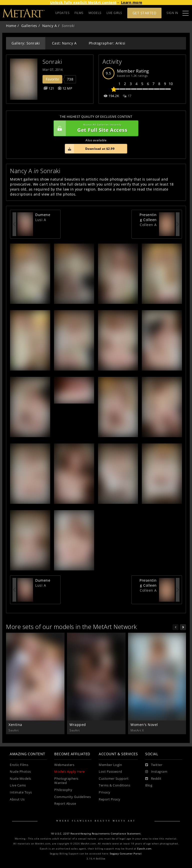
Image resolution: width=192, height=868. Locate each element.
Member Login (110, 765)
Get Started (144, 13)
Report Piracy (110, 799)
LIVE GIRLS (114, 13)
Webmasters (64, 765)
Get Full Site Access (95, 128)
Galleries (29, 26)
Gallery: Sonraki (26, 43)
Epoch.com (144, 849)
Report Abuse (65, 804)
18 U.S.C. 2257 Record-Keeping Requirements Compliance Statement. (96, 834)
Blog (149, 785)
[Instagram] (156, 772)
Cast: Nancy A (64, 43)
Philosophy (63, 790)
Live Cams (18, 785)
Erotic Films (19, 765)
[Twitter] (154, 765)
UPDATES (62, 13)
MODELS (95, 13)
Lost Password (110, 772)
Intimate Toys (21, 792)
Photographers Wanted (66, 781)
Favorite (52, 79)
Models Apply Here (69, 772)
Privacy (105, 792)
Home (11, 26)
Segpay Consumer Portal (126, 854)
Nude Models (20, 779)
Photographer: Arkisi (107, 43)
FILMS (79, 13)
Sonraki (52, 62)
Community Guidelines (72, 797)
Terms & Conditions (114, 785)
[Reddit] (153, 779)
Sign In (172, 13)
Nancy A (50, 26)
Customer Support (114, 779)
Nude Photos (20, 772)
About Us (17, 799)
